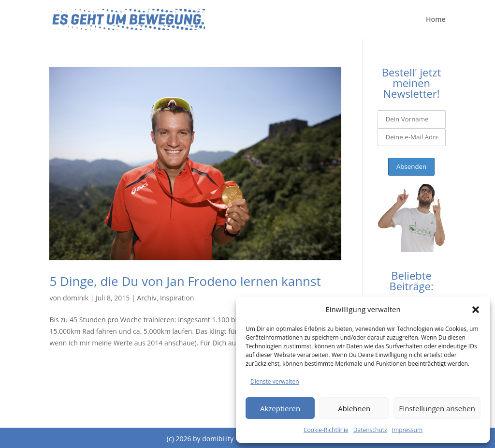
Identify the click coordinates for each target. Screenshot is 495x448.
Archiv (146, 298)
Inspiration (177, 298)
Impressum (407, 430)
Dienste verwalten (275, 381)
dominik (76, 298)
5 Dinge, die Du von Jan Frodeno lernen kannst (185, 281)
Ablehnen (354, 408)
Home (436, 20)
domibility (218, 439)
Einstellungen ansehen (437, 408)
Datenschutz (370, 430)
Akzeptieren (280, 408)
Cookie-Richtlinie (326, 430)
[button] (476, 310)
